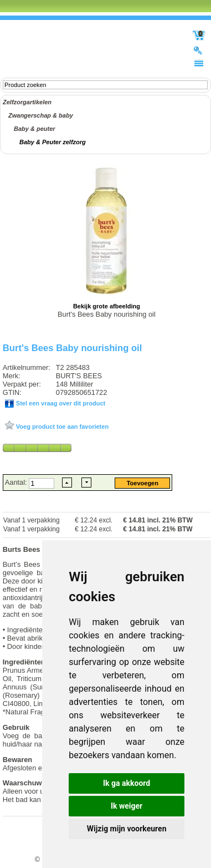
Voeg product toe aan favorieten (61, 427)
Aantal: (17, 482)
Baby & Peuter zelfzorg (53, 142)
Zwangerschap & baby (41, 115)
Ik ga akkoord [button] (127, 783)
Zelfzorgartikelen (27, 102)
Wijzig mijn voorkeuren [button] (127, 829)
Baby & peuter (35, 129)
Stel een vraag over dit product (60, 403)
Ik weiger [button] (127, 806)
